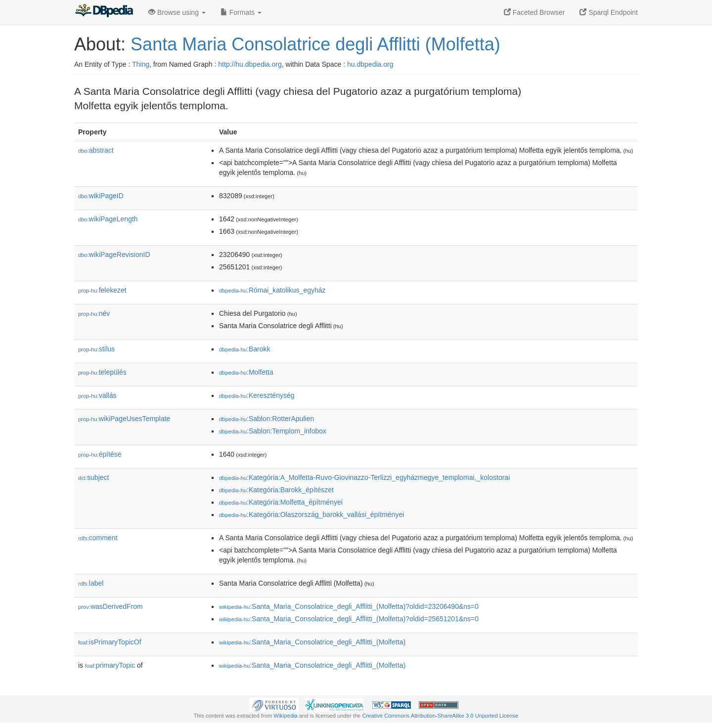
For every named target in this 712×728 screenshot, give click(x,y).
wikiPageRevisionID (114, 255)
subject (93, 477)
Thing (141, 64)
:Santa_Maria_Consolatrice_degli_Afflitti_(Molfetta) (312, 642)
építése (100, 454)
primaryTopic (110, 665)
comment (98, 538)
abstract (96, 150)
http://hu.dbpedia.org (250, 64)
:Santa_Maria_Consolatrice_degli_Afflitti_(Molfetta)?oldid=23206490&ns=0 (349, 606)
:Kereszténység (257, 395)
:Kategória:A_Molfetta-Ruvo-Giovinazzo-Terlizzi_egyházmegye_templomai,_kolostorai (364, 477)
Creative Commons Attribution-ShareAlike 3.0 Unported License (440, 716)
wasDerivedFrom (111, 606)
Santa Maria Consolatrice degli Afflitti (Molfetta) (315, 44)
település (102, 372)
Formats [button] (241, 12)
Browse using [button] (177, 12)
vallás (97, 395)
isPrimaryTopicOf (110, 642)
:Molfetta (246, 372)
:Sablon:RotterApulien (267, 419)
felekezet (102, 290)
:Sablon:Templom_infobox (273, 431)
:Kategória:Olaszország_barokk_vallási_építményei (311, 514)
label (91, 583)
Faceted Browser (534, 12)
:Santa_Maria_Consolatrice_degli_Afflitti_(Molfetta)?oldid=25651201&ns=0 (349, 619)
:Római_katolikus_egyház (272, 290)
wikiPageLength (108, 219)
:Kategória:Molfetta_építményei (281, 502)
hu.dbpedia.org (370, 64)
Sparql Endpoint (609, 12)
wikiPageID (101, 196)
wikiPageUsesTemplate (124, 419)
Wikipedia (286, 716)
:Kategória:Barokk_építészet (276, 490)
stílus (96, 349)
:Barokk (245, 349)
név (94, 313)
